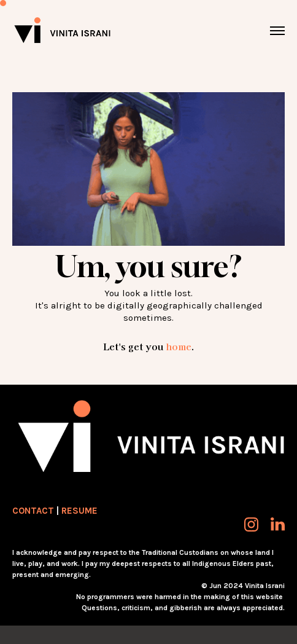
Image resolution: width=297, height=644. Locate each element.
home (179, 346)
